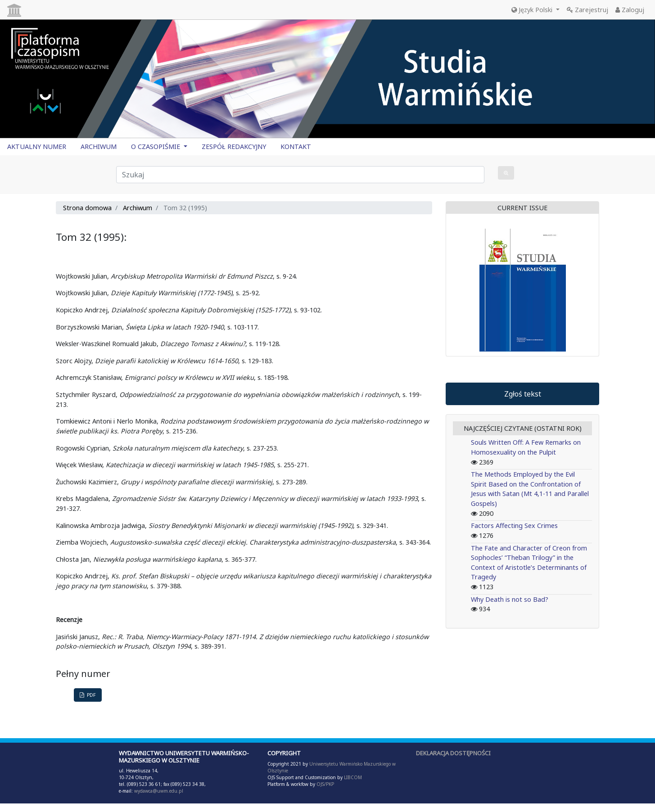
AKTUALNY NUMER (37, 147)
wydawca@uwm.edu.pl (159, 791)
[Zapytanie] (300, 175)
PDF (88, 695)
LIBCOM (353, 777)
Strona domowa (87, 208)
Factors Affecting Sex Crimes (514, 526)
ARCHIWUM (99, 147)
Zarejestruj (587, 10)
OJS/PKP (325, 784)
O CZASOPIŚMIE (156, 147)
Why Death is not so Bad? (510, 599)
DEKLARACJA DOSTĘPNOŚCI (453, 753)
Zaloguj (630, 10)
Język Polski (533, 10)
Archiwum (138, 208)
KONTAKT (296, 147)
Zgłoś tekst (523, 394)
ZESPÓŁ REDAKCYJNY (234, 147)
